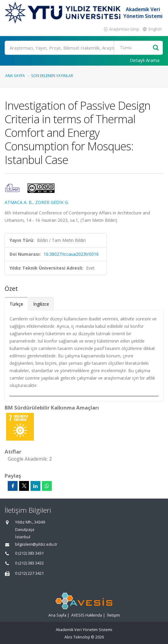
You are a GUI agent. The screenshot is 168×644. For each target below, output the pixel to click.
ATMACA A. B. (19, 202)
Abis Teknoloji (77, 637)
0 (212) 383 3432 (29, 563)
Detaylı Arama (145, 60)
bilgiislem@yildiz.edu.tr (36, 544)
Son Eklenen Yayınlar (52, 75)
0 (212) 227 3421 (29, 573)
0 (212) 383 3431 (29, 553)
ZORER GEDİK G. (52, 202)
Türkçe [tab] (16, 304)
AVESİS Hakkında (87, 615)
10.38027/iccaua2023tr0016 (71, 254)
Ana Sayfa (15, 75)
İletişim (113, 615)
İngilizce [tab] (41, 304)
